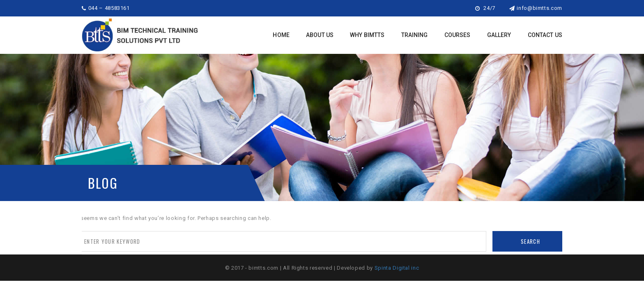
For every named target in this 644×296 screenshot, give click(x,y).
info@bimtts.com (536, 8)
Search (530, 241)
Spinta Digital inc (397, 268)
